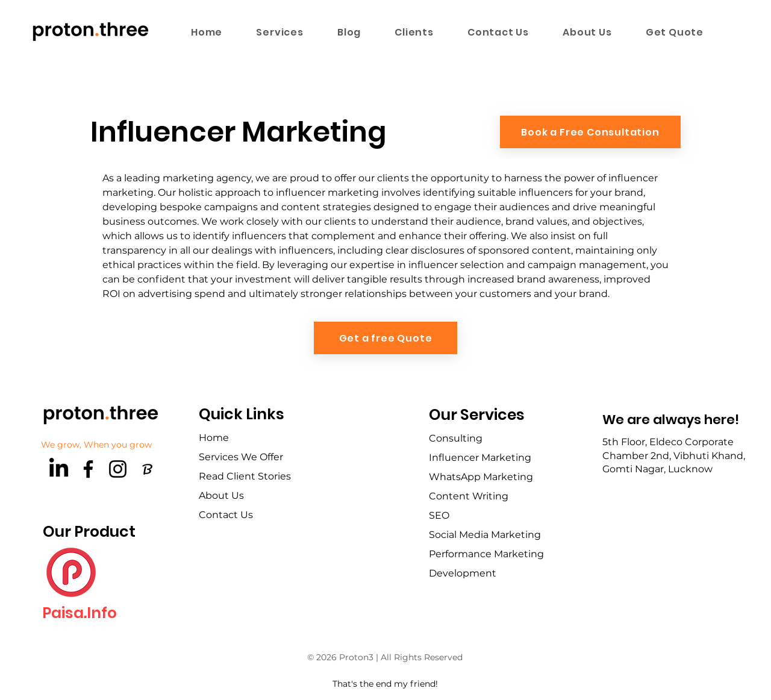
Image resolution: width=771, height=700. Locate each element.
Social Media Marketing (485, 535)
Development (463, 573)
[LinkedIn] (59, 469)
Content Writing (469, 496)
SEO (439, 515)
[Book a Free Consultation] (590, 132)
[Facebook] (88, 469)
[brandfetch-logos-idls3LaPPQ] (147, 469)
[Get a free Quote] (385, 338)
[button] (280, 32)
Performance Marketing (486, 554)
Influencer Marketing (480, 458)
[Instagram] (118, 469)
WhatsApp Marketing (481, 477)
